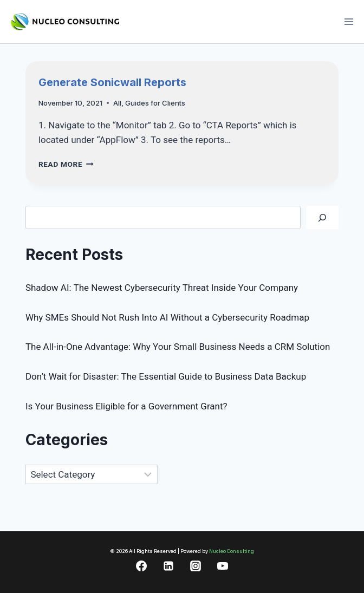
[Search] (322, 217)
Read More (66, 164)
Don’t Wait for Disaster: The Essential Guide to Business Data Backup (166, 376)
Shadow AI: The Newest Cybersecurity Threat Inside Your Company (162, 288)
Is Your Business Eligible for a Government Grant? (126, 406)
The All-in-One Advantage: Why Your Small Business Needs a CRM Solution (178, 347)
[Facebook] (141, 566)
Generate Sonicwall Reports (112, 82)
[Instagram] (196, 566)
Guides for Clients (155, 103)
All (117, 103)
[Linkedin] (168, 566)
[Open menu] (349, 21)
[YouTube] (223, 566)
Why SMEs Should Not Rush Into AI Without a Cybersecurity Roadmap (167, 317)
